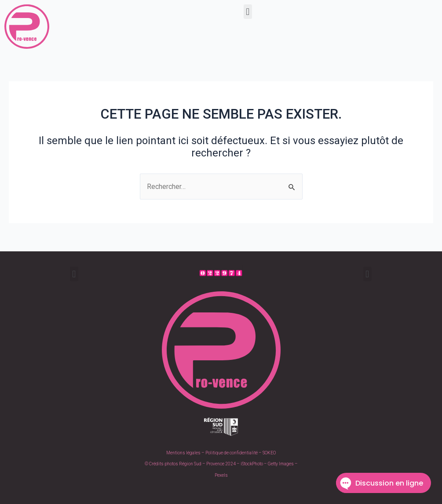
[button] (248, 12)
